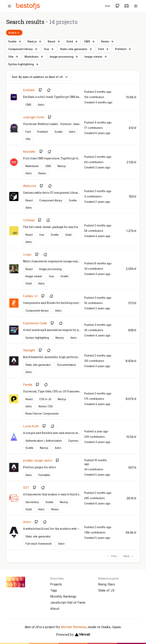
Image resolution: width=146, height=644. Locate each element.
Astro (14, 33)
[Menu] (10, 6)
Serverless (32, 502)
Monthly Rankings (63, 596)
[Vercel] (82, 635)
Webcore (30, 186)
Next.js (35, 42)
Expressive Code (35, 323)
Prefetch (123, 49)
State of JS (106, 590)
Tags (54, 590)
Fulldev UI (30, 296)
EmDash (29, 90)
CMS (90, 42)
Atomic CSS (46, 406)
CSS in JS (45, 399)
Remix (108, 42)
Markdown (34, 57)
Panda (28, 385)
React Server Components (42, 413)
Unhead (29, 220)
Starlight (29, 350)
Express (73, 441)
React (54, 42)
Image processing (64, 57)
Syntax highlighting (24, 64)
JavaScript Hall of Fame (68, 602)
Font (104, 49)
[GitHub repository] (40, 90)
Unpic (27, 254)
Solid (72, 42)
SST (26, 488)
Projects (56, 584)
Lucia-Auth (31, 426)
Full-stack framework (39, 544)
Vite (13, 57)
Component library (23, 49)
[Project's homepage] (49, 90)
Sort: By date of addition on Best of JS (40, 77)
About (55, 609)
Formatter (44, 475)
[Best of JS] (28, 6)
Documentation (67, 365)
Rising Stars (107, 584)
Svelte (15, 42)
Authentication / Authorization (44, 441)
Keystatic (29, 152)
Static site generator (76, 49)
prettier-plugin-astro (38, 460)
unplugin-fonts (34, 117)
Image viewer (96, 57)
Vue (49, 49)
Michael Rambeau (74, 627)
